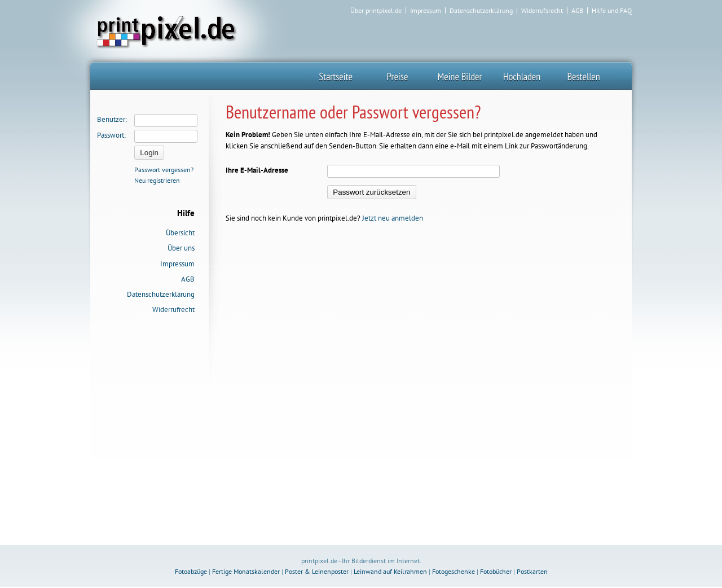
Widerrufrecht (173, 310)
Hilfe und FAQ (612, 11)
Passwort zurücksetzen (371, 192)
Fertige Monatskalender (246, 571)
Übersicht (180, 233)
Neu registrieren (157, 180)
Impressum (426, 11)
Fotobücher (496, 571)
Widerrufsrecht (542, 11)
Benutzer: (112, 119)
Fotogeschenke (454, 571)
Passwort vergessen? (164, 170)
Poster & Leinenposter (317, 571)
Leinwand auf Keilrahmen (390, 571)
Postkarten (532, 571)
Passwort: (111, 135)
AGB (577, 11)
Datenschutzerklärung (481, 11)
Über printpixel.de (376, 11)
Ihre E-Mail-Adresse (257, 170)
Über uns (181, 248)
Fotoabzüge (191, 571)
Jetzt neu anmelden (393, 218)
